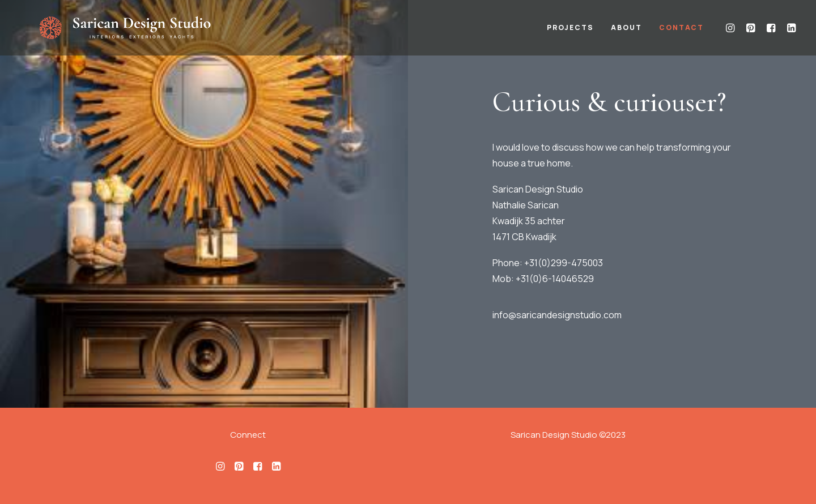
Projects (570, 34)
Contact (681, 34)
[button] (732, 34)
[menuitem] (570, 34)
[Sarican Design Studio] (148, 34)
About (626, 34)
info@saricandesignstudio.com (557, 315)
